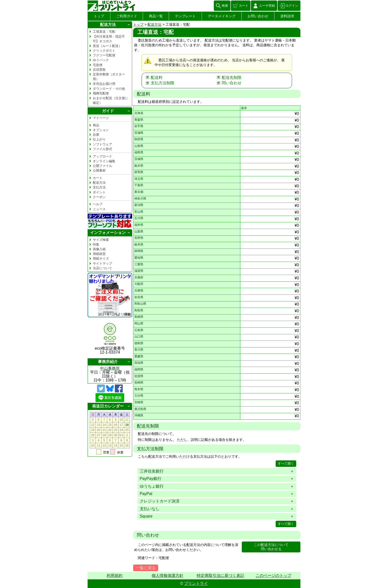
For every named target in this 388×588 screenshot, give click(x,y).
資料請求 (287, 16)
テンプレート (185, 16)
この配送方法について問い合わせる (271, 547)
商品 (96, 125)
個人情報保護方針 (168, 576)
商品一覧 (156, 16)
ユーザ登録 (267, 6)
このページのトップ (273, 576)
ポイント (99, 192)
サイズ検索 (101, 240)
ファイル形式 (102, 149)
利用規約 (115, 576)
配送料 (157, 78)
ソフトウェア (102, 144)
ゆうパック (101, 60)
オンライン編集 (104, 161)
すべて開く (286, 464)
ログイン (292, 6)
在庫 (96, 135)
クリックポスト (104, 51)
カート (244, 6)
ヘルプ (98, 204)
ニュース (99, 209)
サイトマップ (102, 263)
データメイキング (222, 16)
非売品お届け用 (104, 84)
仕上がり (99, 139)
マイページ (101, 118)
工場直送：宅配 (104, 32)
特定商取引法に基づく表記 (220, 576)
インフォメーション (108, 233)
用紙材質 (99, 254)
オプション (101, 130)
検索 (225, 6)
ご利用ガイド (127, 16)
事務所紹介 (108, 362)
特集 (96, 244)
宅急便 (98, 65)
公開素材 (99, 170)
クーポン (99, 197)
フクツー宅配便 (104, 55)
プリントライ (196, 583)
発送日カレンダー (108, 406)
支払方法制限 (163, 83)
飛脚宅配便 (101, 93)
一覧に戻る (146, 568)
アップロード (102, 156)
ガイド (108, 111)
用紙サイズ (101, 259)
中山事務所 (110, 368)
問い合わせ (232, 83)
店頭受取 (99, 70)
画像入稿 (99, 249)
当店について (102, 268)
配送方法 (154, 24)
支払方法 (99, 187)
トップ (99, 16)
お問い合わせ (258, 16)
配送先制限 (232, 78)
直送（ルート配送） (107, 46)
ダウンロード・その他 (109, 89)
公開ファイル (102, 166)
